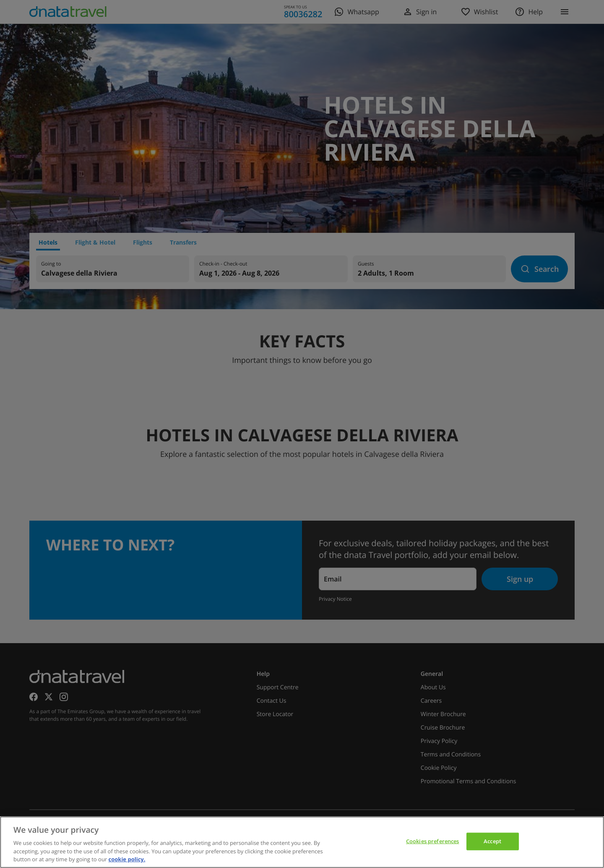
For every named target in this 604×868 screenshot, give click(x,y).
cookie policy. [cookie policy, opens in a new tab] (127, 859)
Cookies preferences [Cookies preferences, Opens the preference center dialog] (432, 841)
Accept (492, 841)
